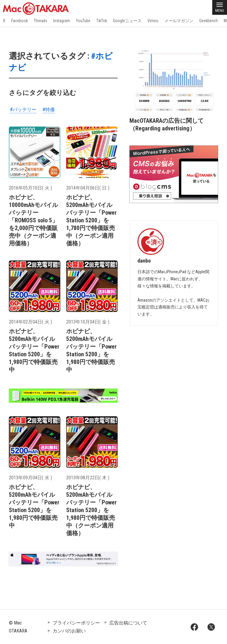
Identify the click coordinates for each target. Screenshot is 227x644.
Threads (40, 21)
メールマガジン (179, 21)
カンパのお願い (69, 631)
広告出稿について (128, 623)
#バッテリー (23, 110)
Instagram (62, 21)
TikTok (102, 21)
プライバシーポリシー (76, 623)
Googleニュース (127, 21)
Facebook (20, 21)
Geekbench (209, 21)
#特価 (49, 110)
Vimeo (153, 21)
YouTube (83, 21)
